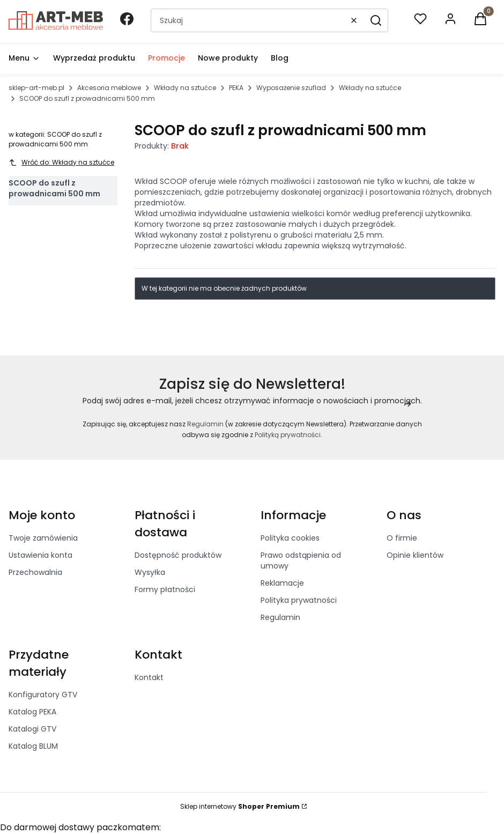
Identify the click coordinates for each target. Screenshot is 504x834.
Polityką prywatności (288, 435)
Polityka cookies (290, 538)
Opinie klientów (415, 555)
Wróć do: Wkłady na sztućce (61, 162)
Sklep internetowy (240, 806)
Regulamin (205, 424)
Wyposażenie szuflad (291, 88)
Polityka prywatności (299, 600)
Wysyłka (150, 572)
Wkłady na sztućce (185, 88)
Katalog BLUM (33, 746)
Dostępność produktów (178, 555)
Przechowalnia (35, 572)
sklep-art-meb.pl (36, 88)
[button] (376, 20)
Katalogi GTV (32, 729)
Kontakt (149, 677)
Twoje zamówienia (43, 538)
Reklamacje (282, 583)
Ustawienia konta (40, 555)
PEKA (236, 88)
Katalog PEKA (32, 712)
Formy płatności (165, 589)
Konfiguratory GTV (43, 695)
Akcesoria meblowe (109, 88)
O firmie (402, 538)
